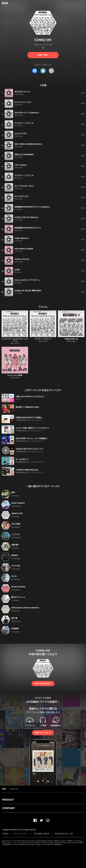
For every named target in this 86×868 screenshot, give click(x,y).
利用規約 (5, 834)
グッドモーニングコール (43, 339)
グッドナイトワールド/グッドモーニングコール (15, 340)
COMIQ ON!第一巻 (71, 339)
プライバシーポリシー (21, 834)
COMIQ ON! (14, 789)
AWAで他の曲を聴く (43, 684)
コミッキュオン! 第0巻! (15, 375)
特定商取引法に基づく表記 (64, 834)
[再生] (9, 93)
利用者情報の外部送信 (41, 834)
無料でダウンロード (43, 733)
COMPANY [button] (8, 808)
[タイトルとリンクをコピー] (51, 71)
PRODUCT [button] (8, 800)
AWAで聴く (43, 55)
